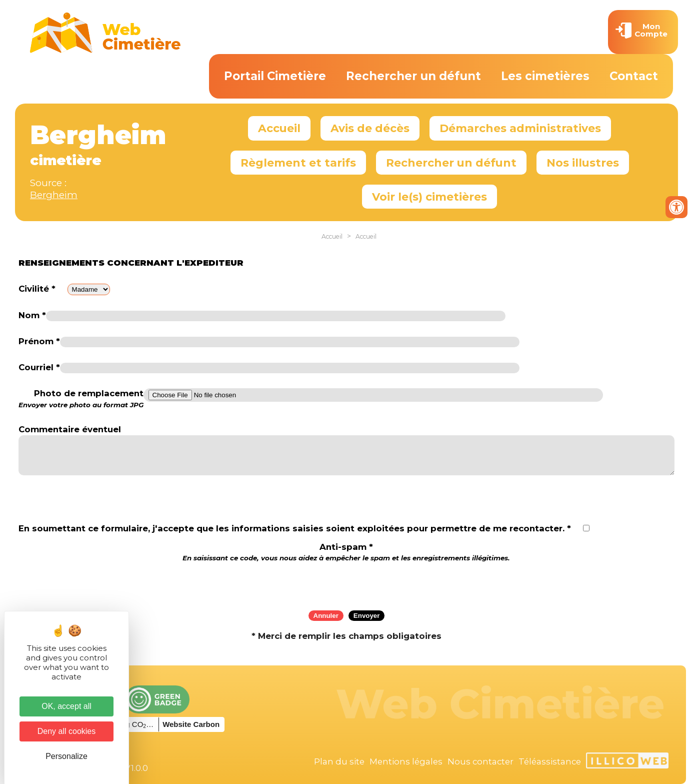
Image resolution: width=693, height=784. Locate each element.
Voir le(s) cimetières (429, 197)
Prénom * (39, 341)
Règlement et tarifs (298, 163)
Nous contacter (480, 761)
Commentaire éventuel (70, 429)
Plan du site (339, 761)
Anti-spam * (346, 552)
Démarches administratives (520, 128)
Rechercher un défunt (413, 76)
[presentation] (346, 583)
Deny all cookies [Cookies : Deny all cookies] (67, 731)
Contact (634, 76)
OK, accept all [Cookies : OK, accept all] (66, 706)
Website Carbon (191, 724)
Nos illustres (583, 163)
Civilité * (37, 289)
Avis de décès (370, 128)
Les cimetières (545, 76)
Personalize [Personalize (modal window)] (66, 756)
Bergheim (54, 195)
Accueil (279, 128)
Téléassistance (550, 761)
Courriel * (39, 367)
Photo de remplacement (81, 399)
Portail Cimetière (275, 76)
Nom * (32, 315)
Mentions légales (406, 761)
